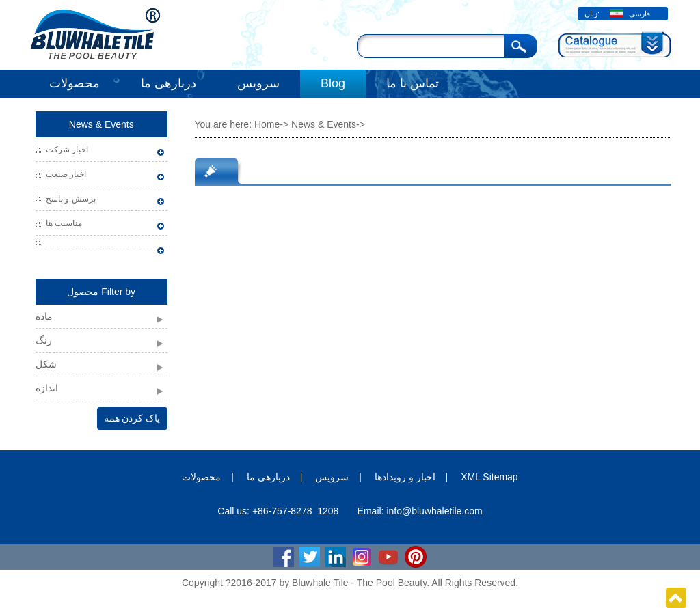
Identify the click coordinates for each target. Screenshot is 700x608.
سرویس (258, 83)
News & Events (102, 124)
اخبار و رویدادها (405, 477)
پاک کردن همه (132, 418)
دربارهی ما (169, 83)
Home (267, 124)
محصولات (75, 83)
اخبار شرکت (67, 150)
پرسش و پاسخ (71, 199)
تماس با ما (413, 83)
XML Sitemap (489, 477)
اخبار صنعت (66, 174)
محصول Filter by (101, 292)
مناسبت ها (64, 223)
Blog (333, 83)
